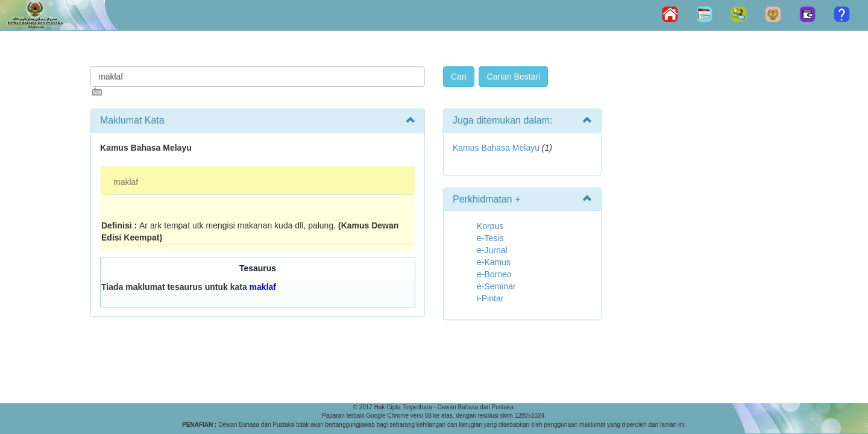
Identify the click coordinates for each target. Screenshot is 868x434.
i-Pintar (490, 298)
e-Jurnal (492, 250)
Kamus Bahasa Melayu (497, 148)
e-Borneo (494, 274)
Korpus (490, 226)
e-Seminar (496, 286)
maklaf (126, 182)
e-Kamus (494, 262)
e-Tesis (490, 238)
